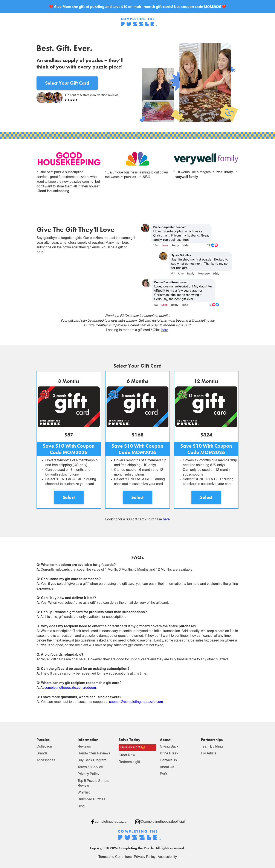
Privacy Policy (88, 774)
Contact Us (168, 760)
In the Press (169, 754)
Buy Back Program (92, 760)
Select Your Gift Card (67, 83)
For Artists (209, 754)
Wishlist (84, 793)
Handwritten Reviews (94, 754)
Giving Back (169, 747)
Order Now (127, 755)
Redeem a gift (129, 762)
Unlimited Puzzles (91, 800)
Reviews (84, 747)
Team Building (212, 747)
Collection (44, 747)
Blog (81, 806)
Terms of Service (90, 767)
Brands (42, 754)
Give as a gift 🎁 (133, 748)
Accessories (46, 760)
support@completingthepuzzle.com (136, 702)
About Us (167, 767)
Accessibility (167, 857)
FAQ (163, 774)
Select (69, 497)
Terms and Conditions (115, 857)
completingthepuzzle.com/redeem (70, 688)
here (165, 330)
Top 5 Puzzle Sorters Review (93, 783)
